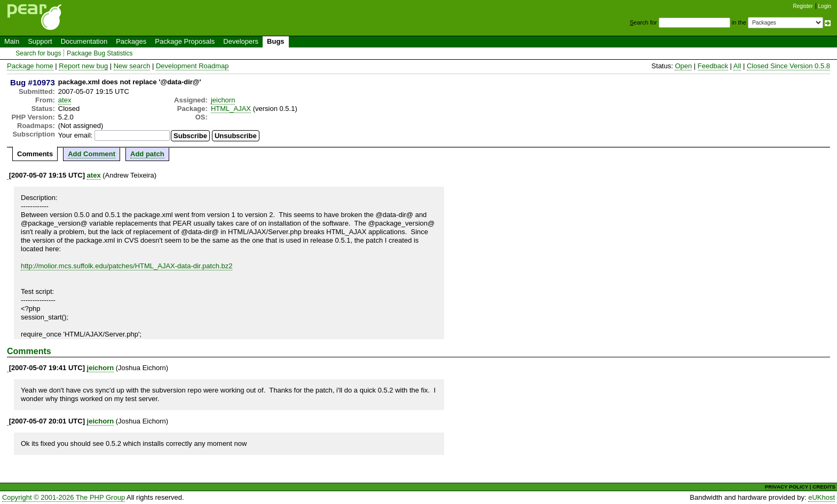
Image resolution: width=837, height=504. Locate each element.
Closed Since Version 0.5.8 (788, 66)
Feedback (713, 66)
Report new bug (83, 66)
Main (12, 41)
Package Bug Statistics (100, 53)
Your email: (76, 135)
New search (132, 66)
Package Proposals (185, 41)
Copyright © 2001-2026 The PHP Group (64, 497)
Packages (131, 41)
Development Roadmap (192, 66)
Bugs (276, 41)
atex (65, 100)
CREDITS (824, 487)
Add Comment (92, 154)
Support (40, 41)
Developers (241, 41)
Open (683, 66)
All (737, 66)
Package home (30, 66)
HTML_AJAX (231, 109)
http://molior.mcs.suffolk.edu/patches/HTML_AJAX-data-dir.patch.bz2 (127, 266)
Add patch (147, 154)
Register (803, 6)
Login (825, 6)
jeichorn (223, 100)
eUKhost (822, 497)
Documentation (84, 41)
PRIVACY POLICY (787, 487)
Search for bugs (38, 53)
